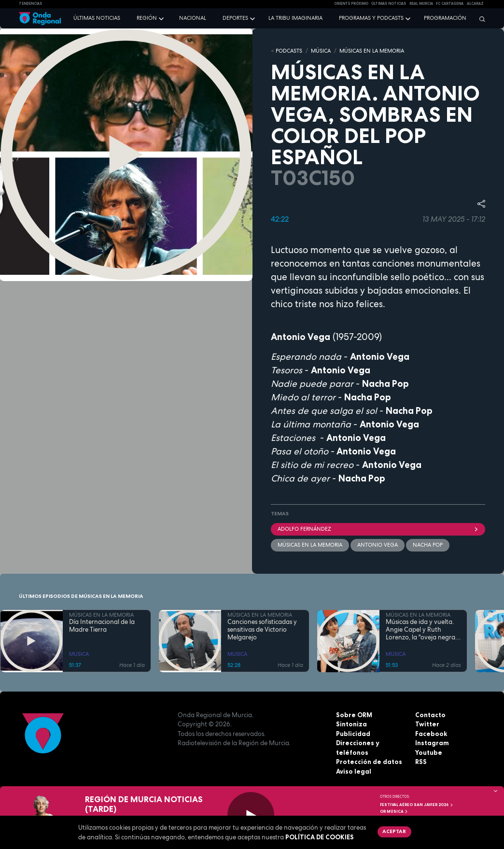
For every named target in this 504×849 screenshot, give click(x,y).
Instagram (432, 743)
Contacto (430, 715)
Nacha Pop (428, 545)
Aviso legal (354, 771)
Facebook (431, 734)
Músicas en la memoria (310, 545)
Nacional (193, 18)
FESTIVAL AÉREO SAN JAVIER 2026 (417, 805)
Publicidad (353, 734)
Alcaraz (475, 4)
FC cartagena (450, 4)
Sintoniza (351, 724)
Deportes (235, 18)
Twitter (427, 724)
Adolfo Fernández (378, 529)
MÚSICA (321, 51)
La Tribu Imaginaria (295, 18)
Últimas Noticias (389, 4)
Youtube (429, 752)
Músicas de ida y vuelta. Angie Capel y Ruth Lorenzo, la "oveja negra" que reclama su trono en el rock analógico (421, 630)
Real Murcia (421, 4)
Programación (445, 18)
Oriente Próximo (351, 4)
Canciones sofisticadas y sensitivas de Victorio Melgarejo (262, 630)
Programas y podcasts (371, 18)
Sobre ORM (354, 715)
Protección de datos (369, 762)
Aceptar (394, 831)
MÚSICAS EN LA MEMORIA (372, 51)
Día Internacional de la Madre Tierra (102, 626)
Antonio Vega (378, 545)
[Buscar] (480, 19)
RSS (421, 762)
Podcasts (289, 51)
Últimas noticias (97, 18)
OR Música (394, 811)
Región (147, 18)
